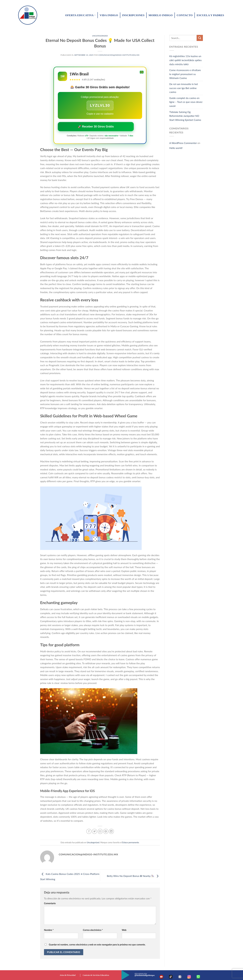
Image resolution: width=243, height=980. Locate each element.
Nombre (49, 930)
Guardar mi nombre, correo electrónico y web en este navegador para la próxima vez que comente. (97, 945)
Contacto (185, 15)
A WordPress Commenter (183, 143)
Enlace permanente (131, 842)
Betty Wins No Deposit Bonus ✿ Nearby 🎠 (133, 876)
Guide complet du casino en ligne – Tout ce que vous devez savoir (186, 102)
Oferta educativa (80, 15)
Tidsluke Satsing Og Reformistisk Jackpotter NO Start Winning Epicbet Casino (185, 116)
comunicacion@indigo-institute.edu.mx (119, 55)
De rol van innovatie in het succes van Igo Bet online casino (184, 88)
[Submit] (200, 38)
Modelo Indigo (161, 15)
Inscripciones (133, 15)
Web (124, 930)
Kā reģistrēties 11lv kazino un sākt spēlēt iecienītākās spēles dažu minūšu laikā (186, 60)
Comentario (50, 903)
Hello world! (176, 148)
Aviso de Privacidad (68, 975)
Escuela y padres (210, 15)
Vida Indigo (109, 15)
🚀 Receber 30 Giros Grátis (96, 127)
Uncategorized (100, 36)
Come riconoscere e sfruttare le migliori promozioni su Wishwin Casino (185, 74)
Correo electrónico (93, 930)
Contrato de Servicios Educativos (96, 975)
